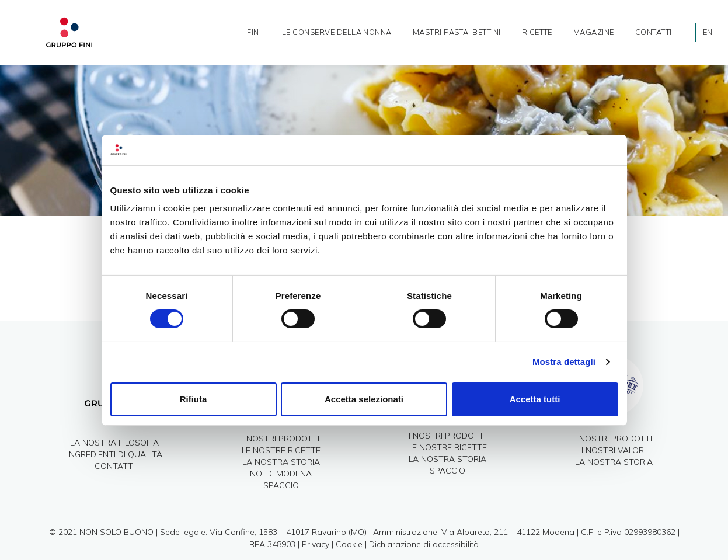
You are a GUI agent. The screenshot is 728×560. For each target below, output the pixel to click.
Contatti (654, 32)
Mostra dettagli (564, 362)
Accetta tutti (535, 399)
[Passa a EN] (708, 32)
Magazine (594, 32)
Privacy (316, 544)
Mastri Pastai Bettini (457, 32)
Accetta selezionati (364, 399)
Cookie (349, 544)
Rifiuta (194, 399)
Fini (254, 32)
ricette (537, 32)
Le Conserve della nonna (337, 32)
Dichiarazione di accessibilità (424, 544)
